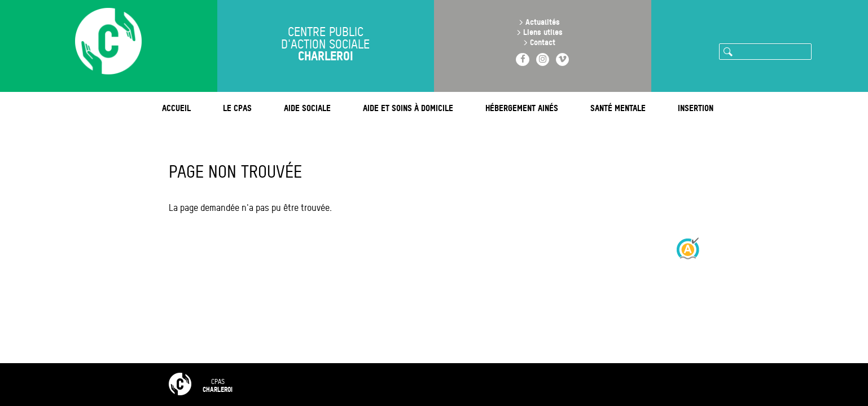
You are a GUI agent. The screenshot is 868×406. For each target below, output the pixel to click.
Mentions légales (463, 384)
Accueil (176, 108)
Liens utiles (543, 32)
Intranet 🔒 (588, 384)
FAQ (341, 384)
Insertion (696, 108)
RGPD (529, 384)
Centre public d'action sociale (325, 46)
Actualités (543, 22)
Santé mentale (618, 108)
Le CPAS (237, 108)
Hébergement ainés (522, 108)
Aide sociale (307, 108)
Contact (543, 42)
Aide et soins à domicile (408, 108)
